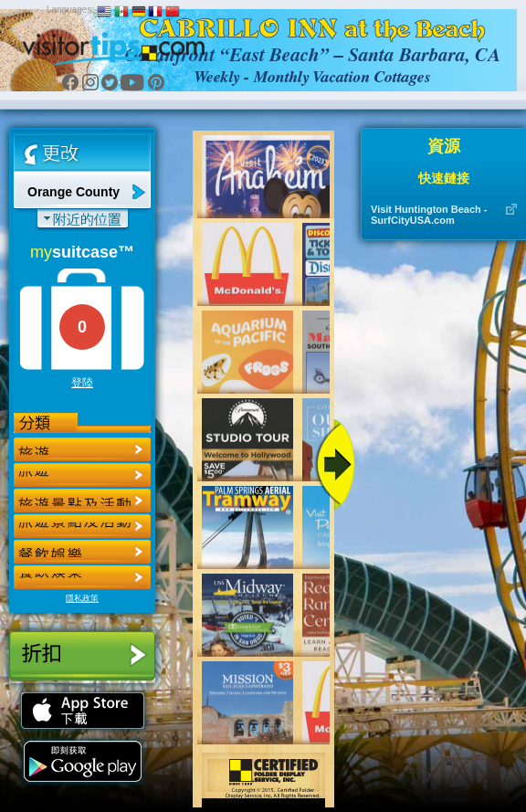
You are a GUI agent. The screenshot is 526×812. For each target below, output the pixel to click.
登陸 (82, 383)
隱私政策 (82, 598)
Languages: (70, 10)
